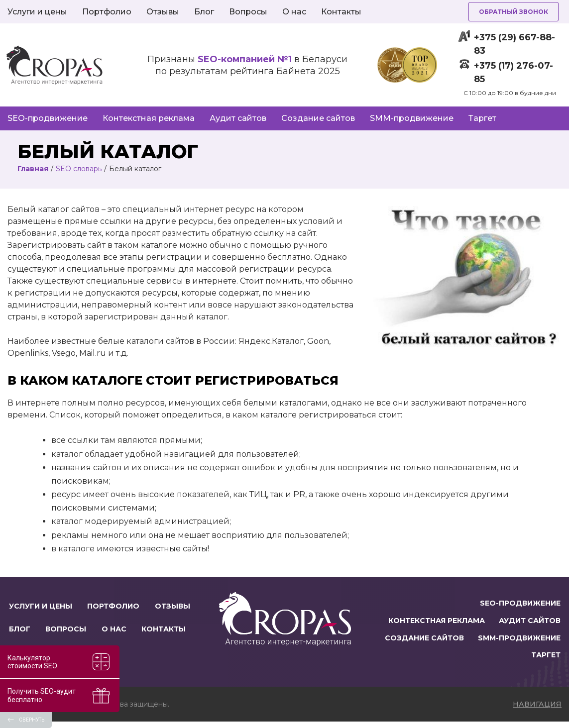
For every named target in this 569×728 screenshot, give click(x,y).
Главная (33, 169)
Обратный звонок (513, 12)
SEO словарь (79, 169)
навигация (537, 711)
